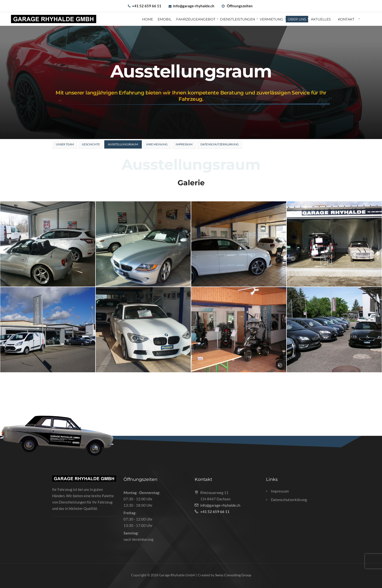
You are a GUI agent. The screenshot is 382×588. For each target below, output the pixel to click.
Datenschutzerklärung (220, 144)
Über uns (297, 19)
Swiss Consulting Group (233, 575)
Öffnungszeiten (240, 6)
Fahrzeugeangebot (196, 19)
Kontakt (346, 19)
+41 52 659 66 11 (147, 6)
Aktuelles (321, 19)
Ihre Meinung (157, 144)
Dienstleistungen (238, 19)
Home (148, 19)
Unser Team (65, 144)
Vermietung (271, 19)
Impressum (184, 144)
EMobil (165, 19)
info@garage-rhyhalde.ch (194, 6)
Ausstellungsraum (123, 144)
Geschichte (91, 144)
